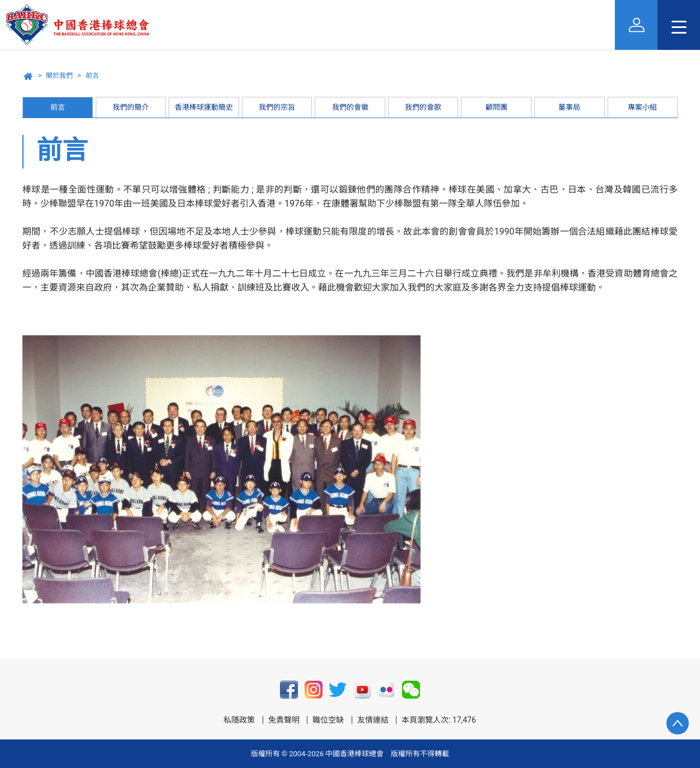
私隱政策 (239, 720)
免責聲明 (284, 720)
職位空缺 (328, 720)
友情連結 (373, 720)
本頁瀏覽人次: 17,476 (439, 720)
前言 (92, 76)
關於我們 (59, 76)
